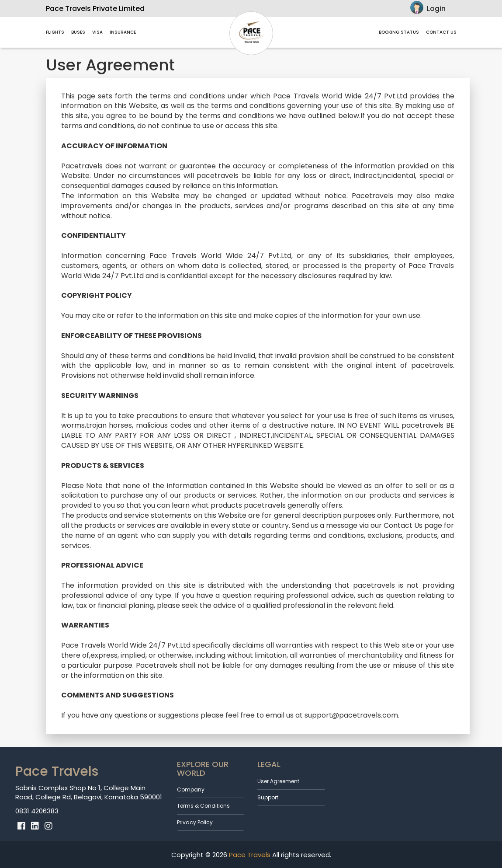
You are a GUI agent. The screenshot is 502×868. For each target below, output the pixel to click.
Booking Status (399, 32)
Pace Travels (249, 855)
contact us (441, 32)
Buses (78, 32)
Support (268, 797)
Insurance (123, 32)
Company (191, 790)
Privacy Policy (195, 822)
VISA (97, 32)
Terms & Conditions (203, 806)
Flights (55, 32)
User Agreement (278, 781)
